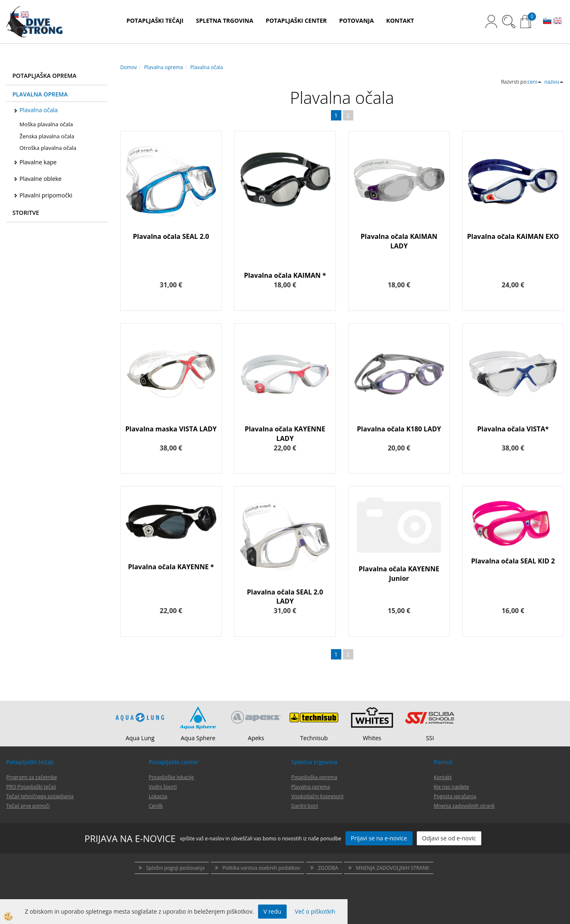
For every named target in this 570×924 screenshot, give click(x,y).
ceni (535, 82)
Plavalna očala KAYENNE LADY (285, 434)
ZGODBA (328, 868)
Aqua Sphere (198, 738)
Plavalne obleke (41, 179)
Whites (372, 738)
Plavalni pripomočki (46, 195)
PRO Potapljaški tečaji (31, 787)
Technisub (314, 738)
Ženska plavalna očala (47, 136)
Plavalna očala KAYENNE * (171, 567)
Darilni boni (305, 806)
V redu (272, 911)
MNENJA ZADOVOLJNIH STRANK (392, 868)
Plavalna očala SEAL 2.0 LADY (285, 597)
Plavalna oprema (164, 67)
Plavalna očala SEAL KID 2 (513, 561)
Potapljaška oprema (314, 777)
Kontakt (443, 777)
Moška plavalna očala (46, 124)
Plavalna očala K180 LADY (399, 429)
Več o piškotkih (315, 911)
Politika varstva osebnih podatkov (261, 868)
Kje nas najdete (451, 787)
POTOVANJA (357, 20)
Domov (128, 67)
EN (558, 22)
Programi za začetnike (32, 777)
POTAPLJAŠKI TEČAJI (155, 20)
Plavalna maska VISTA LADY (171, 429)
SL (547, 22)
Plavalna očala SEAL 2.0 (171, 236)
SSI (430, 738)
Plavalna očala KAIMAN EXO (513, 236)
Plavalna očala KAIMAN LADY (399, 241)
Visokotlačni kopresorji (317, 796)
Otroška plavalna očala (48, 148)
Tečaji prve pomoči (28, 806)
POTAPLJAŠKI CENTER (296, 20)
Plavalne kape (38, 162)
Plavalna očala (39, 110)
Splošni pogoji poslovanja (175, 868)
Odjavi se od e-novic (449, 838)
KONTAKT (400, 20)
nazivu (554, 82)
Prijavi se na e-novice (379, 838)
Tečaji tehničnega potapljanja (40, 796)
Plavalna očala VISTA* (513, 429)
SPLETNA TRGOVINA (225, 20)
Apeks (256, 738)
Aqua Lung (140, 738)
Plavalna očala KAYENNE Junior (399, 574)
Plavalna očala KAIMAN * (285, 275)
